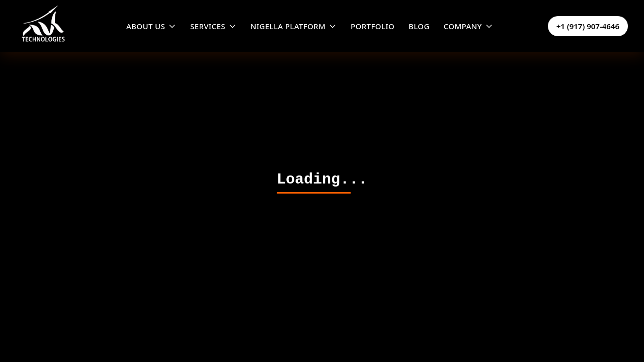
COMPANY (468, 26)
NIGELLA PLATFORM (294, 26)
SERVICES (213, 26)
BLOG (419, 26)
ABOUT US (151, 26)
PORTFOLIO (373, 26)
